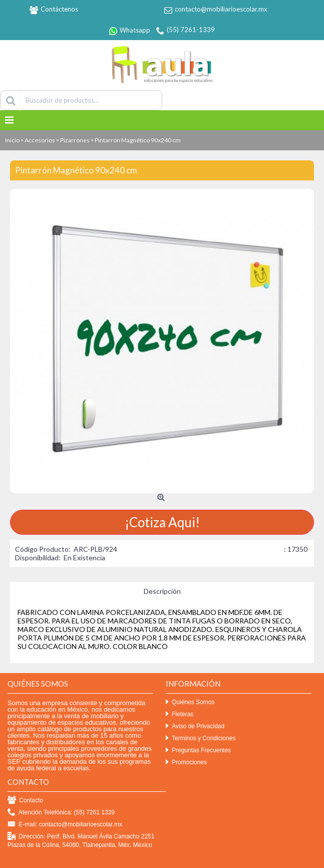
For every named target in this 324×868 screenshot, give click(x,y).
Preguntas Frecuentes (198, 750)
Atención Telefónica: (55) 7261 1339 (61, 813)
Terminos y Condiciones (201, 738)
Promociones (186, 763)
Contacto (25, 801)
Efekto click (17, 864)
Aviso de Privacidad (195, 726)
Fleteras (180, 714)
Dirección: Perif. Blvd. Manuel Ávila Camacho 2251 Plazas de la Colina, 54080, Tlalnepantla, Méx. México (81, 840)
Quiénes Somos (190, 702)
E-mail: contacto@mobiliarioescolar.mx (65, 825)
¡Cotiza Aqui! (162, 522)
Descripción (162, 591)
